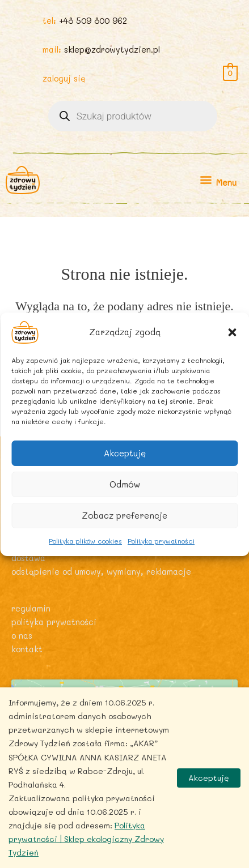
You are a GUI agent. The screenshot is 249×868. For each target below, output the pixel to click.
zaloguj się (64, 78)
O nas (22, 636)
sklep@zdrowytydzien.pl (112, 50)
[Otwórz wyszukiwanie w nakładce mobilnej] (133, 116)
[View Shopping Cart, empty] (230, 72)
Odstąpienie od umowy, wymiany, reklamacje (101, 572)
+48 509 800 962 (93, 21)
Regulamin (31, 608)
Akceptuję (125, 453)
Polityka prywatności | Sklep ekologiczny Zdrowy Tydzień (86, 839)
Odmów (125, 484)
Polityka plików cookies (85, 540)
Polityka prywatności (161, 540)
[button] (232, 332)
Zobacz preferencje (124, 515)
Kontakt (27, 649)
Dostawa (28, 558)
